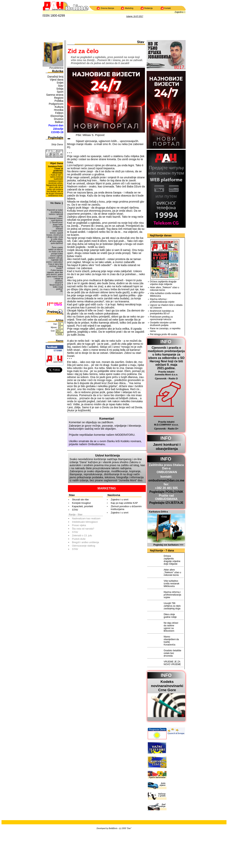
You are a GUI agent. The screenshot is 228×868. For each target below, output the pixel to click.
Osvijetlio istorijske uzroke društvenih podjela (163, 324)
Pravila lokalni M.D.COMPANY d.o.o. (166, 423)
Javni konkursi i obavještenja (167, 447)
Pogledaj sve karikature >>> (168, 545)
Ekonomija (57, 116)
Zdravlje (58, 129)
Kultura (59, 107)
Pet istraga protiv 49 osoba (164, 334)
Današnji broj (55, 77)
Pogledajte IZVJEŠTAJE (166, 503)
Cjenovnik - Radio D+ (166, 429)
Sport (60, 92)
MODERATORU (125, 435)
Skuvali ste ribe (80, 500)
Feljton (59, 113)
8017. (180, 67)
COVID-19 (57, 132)
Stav (61, 86)
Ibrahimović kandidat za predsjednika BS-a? (162, 312)
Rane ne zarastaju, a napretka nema (165, 330)
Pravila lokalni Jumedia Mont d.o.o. (166, 373)
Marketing (129, 8)
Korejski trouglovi (81, 503)
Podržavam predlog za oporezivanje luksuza (161, 318)
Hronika (59, 110)
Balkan (59, 122)
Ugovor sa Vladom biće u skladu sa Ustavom (166, 306)
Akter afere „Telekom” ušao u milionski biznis (165, 289)
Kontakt (168, 8)
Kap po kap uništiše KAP (124, 503)
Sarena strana (55, 95)
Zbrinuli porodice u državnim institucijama (126, 508)
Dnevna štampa (107, 8)
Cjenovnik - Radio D (166, 378)
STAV (75, 510)
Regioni (59, 98)
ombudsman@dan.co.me (166, 480)
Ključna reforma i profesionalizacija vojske (162, 300)
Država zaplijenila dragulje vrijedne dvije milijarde (163, 283)
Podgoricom (56, 104)
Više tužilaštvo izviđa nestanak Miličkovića (165, 295)
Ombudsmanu (96, 444)
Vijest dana (57, 80)
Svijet (60, 83)
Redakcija (149, 8)
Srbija (60, 89)
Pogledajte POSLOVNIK (166, 492)
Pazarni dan (56, 125)
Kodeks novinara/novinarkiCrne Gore (167, 686)
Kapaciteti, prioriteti (83, 506)
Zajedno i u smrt (119, 500)
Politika (59, 101)
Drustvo (59, 119)
